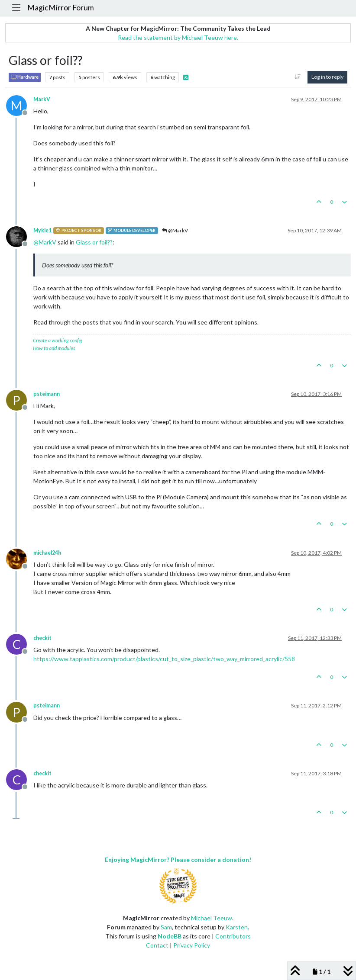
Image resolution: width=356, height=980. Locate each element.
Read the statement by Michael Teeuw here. (178, 37)
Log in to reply (327, 77)
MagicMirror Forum (61, 8)
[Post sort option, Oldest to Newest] (298, 77)
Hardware (25, 77)
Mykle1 (42, 230)
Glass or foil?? (94, 242)
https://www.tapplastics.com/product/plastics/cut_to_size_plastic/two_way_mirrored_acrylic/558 (164, 659)
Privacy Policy (192, 945)
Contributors (233, 936)
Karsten (237, 927)
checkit (42, 638)
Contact (157, 945)
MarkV (42, 99)
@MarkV (175, 230)
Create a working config (58, 340)
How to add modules (54, 348)
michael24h (47, 553)
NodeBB (170, 936)
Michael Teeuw (212, 918)
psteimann (47, 394)
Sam (166, 927)
